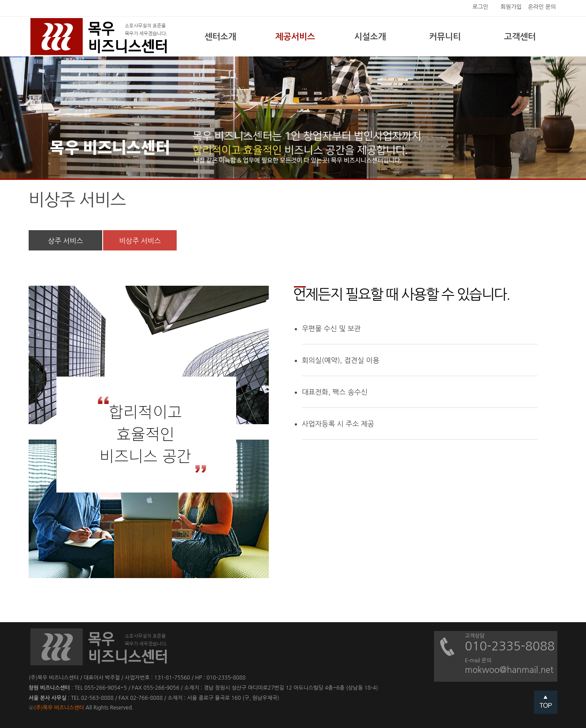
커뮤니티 (445, 37)
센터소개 (220, 37)
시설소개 (370, 37)
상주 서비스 (66, 241)
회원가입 (511, 7)
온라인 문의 (542, 7)
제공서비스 (295, 37)
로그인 (480, 7)
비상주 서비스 (140, 241)
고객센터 (520, 37)
